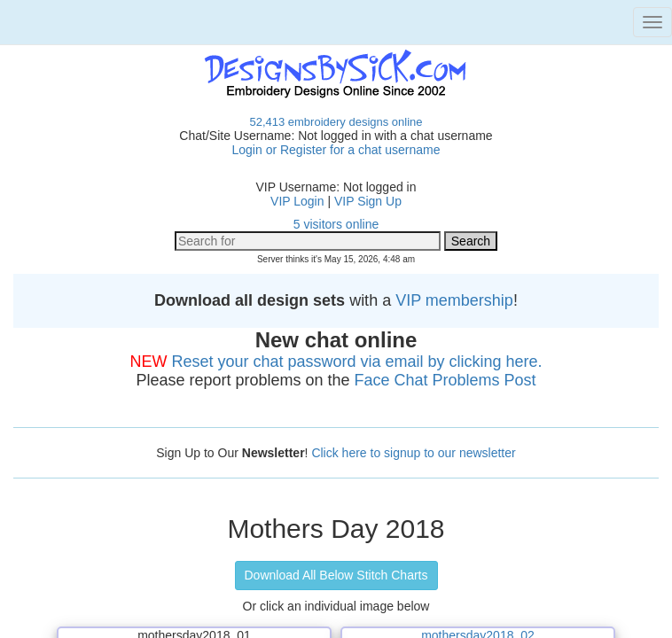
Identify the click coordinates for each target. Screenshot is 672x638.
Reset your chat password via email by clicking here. (356, 362)
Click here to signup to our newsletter (413, 453)
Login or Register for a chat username (336, 150)
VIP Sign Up (368, 201)
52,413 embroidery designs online (336, 122)
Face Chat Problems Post (445, 380)
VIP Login (297, 201)
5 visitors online (336, 224)
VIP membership (454, 300)
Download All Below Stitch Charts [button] (336, 575)
